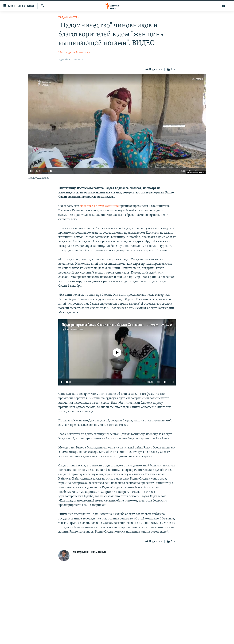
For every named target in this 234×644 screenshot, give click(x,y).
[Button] (154, 70)
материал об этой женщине (99, 206)
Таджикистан (69, 18)
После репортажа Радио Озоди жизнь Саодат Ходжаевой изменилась (112, 325)
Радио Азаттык (74, 330)
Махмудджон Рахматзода (74, 53)
